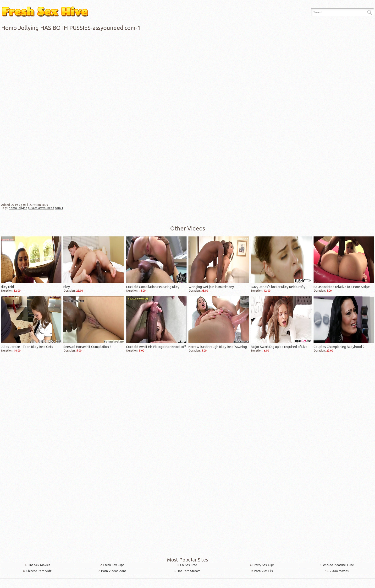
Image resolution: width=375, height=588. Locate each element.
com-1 (59, 208)
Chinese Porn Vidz (39, 571)
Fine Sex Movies (39, 565)
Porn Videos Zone (114, 571)
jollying (22, 208)
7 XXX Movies (339, 571)
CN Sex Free (189, 565)
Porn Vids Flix (264, 571)
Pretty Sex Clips (264, 565)
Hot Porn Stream (189, 571)
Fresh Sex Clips (114, 565)
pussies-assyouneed (41, 208)
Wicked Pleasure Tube (338, 565)
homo (13, 208)
